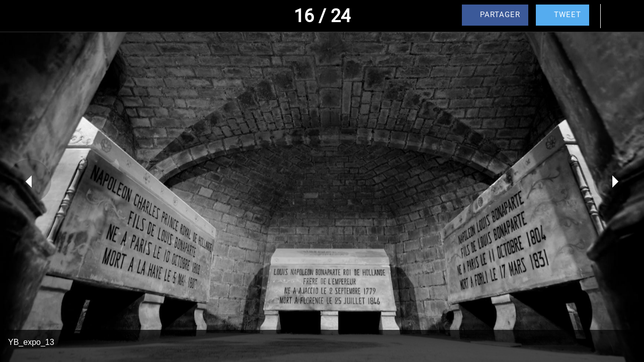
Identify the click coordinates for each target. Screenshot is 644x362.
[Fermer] (16, 16)
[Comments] (618, 16)
